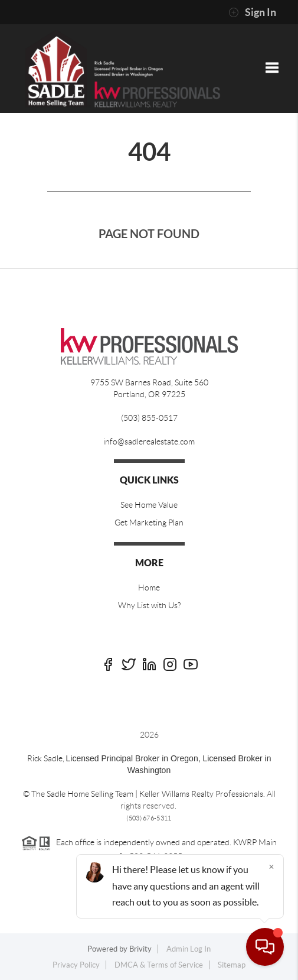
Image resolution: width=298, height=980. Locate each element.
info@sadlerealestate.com (149, 442)
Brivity (140, 949)
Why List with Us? (149, 605)
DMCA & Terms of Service (159, 965)
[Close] (271, 867)
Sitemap (232, 965)
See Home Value (149, 505)
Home (149, 588)
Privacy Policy (76, 965)
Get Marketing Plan (149, 523)
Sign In (252, 12)
